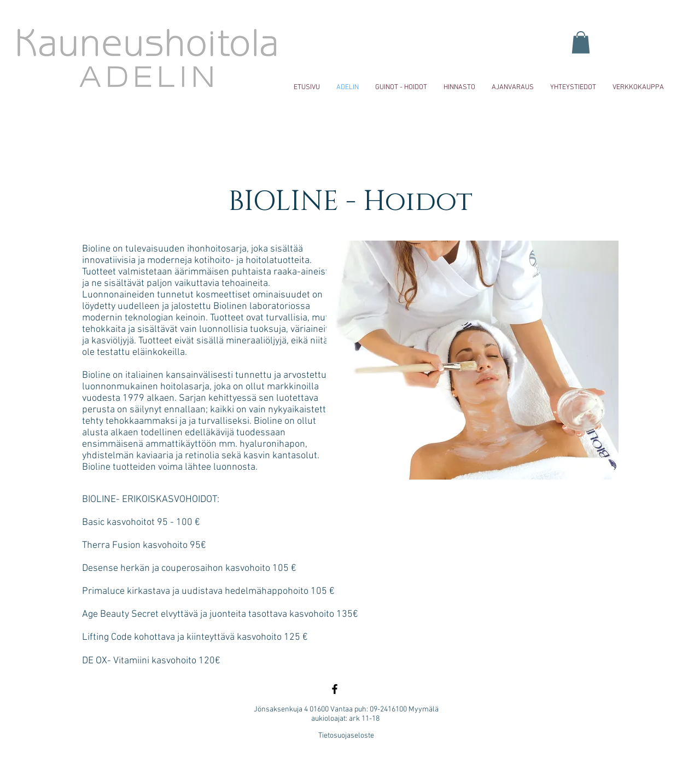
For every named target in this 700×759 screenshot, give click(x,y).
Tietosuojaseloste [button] (346, 736)
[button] (581, 42)
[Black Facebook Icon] (335, 689)
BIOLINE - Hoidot (350, 202)
